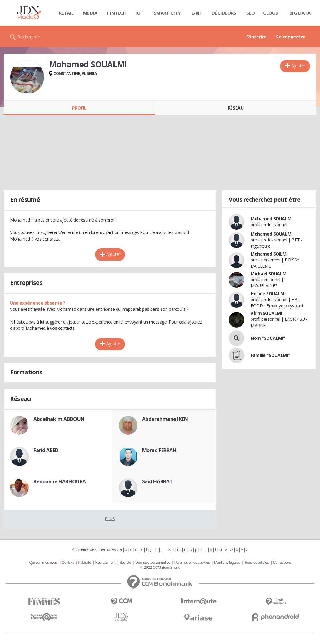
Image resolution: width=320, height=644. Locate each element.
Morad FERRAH (159, 450)
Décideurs (224, 13)
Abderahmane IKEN (165, 419)
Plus (110, 519)
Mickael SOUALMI (269, 273)
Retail (66, 13)
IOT (139, 13)
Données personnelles (153, 563)
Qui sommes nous (43, 563)
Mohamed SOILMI (269, 254)
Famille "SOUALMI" (270, 355)
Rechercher (29, 37)
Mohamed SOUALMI (272, 219)
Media (90, 13)
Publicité (85, 563)
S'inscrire (256, 37)
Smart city (167, 13)
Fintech (117, 13)
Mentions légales (227, 563)
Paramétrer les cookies (192, 563)
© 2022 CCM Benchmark (160, 568)
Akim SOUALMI (266, 313)
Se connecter (291, 37)
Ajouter (298, 66)
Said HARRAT (157, 481)
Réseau (236, 108)
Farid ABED (46, 450)
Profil (79, 108)
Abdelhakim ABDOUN (59, 419)
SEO (251, 13)
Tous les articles (257, 563)
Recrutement (105, 563)
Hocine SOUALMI (268, 293)
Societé (125, 563)
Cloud (271, 13)
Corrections (282, 563)
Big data (300, 13)
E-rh (197, 13)
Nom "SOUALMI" (268, 338)
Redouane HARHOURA (60, 481)
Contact (68, 563)
